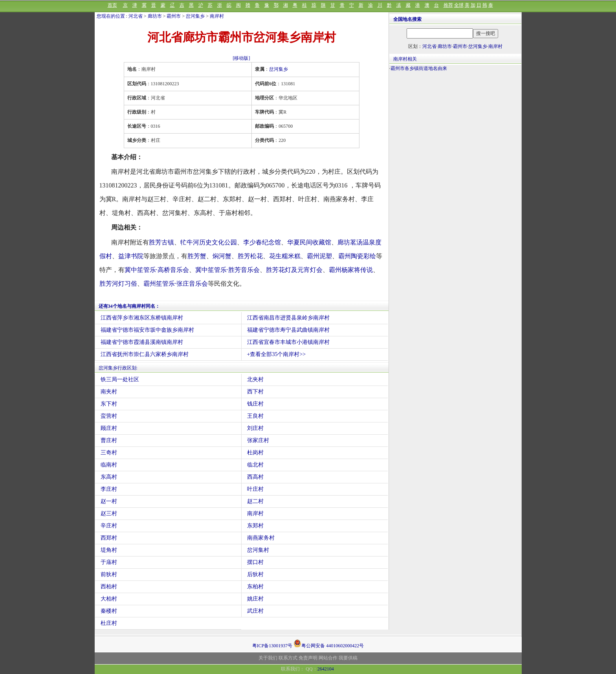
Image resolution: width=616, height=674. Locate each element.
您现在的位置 (111, 16)
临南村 (109, 465)
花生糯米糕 (285, 256)
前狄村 (109, 574)
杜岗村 (255, 453)
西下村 (255, 392)
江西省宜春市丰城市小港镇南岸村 (288, 342)
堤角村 (109, 550)
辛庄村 (109, 526)
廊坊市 (155, 16)
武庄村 (255, 611)
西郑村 (109, 538)
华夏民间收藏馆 (309, 242)
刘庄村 (255, 428)
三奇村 (109, 453)
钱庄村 (255, 404)
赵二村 (255, 501)
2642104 (326, 669)
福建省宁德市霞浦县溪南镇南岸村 (142, 342)
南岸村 (217, 16)
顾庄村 (109, 428)
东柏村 (255, 587)
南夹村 (109, 392)
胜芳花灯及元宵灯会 (294, 270)
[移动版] (242, 58)
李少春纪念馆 (262, 242)
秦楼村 (109, 611)
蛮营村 (109, 416)
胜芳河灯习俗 (118, 284)
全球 (459, 5)
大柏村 (109, 599)
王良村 (255, 416)
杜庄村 (109, 623)
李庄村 (109, 489)
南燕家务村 (261, 538)
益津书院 (131, 256)
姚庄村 (255, 599)
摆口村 (255, 562)
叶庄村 (255, 489)
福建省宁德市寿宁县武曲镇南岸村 (288, 330)
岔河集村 (258, 550)
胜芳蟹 (197, 256)
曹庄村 (109, 440)
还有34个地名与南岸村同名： (129, 306)
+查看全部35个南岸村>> (277, 354)
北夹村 (255, 379)
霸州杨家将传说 (351, 270)
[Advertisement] (455, 145)
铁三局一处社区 (120, 379)
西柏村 (109, 587)
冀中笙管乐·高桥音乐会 (157, 270)
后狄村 (255, 574)
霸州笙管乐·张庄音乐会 (176, 284)
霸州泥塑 (319, 256)
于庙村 (109, 562)
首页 (112, 5)
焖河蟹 (222, 256)
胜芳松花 (250, 256)
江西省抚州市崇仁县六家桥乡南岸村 (145, 354)
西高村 (255, 477)
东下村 (109, 404)
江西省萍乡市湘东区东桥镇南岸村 (142, 318)
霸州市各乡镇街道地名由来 (419, 68)
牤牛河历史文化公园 (209, 242)
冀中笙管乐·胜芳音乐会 (227, 270)
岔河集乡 (195, 16)
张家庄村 (258, 440)
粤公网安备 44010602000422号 (329, 643)
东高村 (109, 477)
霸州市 (174, 16)
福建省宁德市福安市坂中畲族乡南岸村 (147, 330)
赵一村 (109, 501)
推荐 (448, 5)
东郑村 (255, 526)
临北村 (255, 465)
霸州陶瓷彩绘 (357, 256)
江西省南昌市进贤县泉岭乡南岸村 (288, 318)
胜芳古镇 (161, 242)
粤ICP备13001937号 (272, 646)
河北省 (136, 16)
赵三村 (109, 513)
